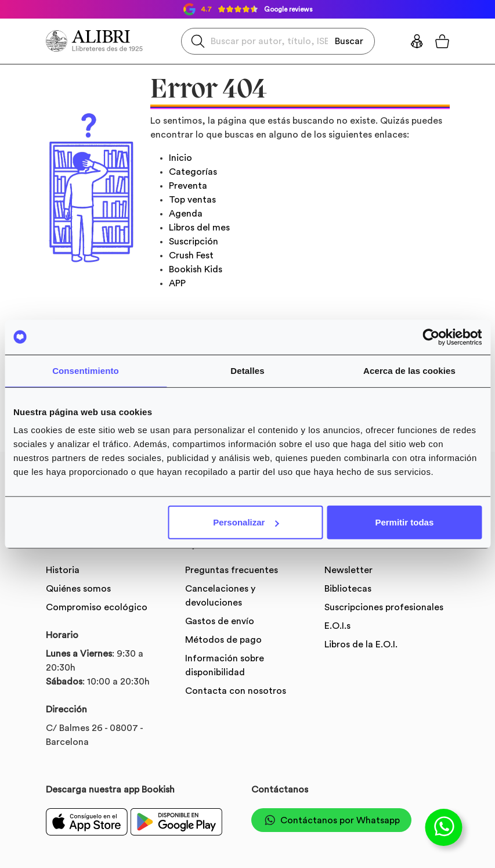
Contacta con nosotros (236, 691)
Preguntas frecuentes (232, 570)
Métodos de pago (223, 640)
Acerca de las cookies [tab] (409, 370)
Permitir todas (404, 522)
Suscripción (194, 242)
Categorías (193, 172)
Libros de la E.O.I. (361, 644)
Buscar (349, 41)
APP (177, 283)
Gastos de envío (220, 621)
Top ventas (192, 200)
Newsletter (348, 570)
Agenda (186, 214)
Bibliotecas (348, 589)
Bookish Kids (196, 269)
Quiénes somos (78, 589)
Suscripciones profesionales (384, 607)
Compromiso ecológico (97, 607)
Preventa (188, 186)
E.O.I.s (337, 626)
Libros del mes (199, 228)
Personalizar (246, 522)
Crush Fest (191, 255)
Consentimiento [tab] (86, 370)
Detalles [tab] (247, 370)
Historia (63, 570)
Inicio (180, 158)
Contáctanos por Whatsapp (331, 820)
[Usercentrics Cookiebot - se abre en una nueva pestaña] (431, 337)
